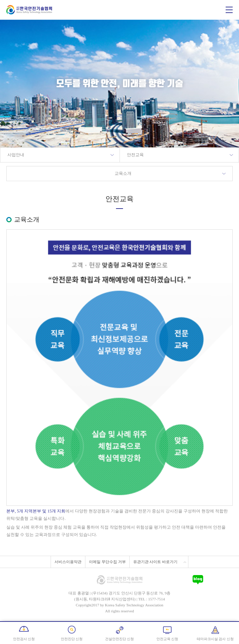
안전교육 (135, 155)
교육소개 (123, 173)
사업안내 (16, 155)
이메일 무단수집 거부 (107, 562)
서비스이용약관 (68, 562)
